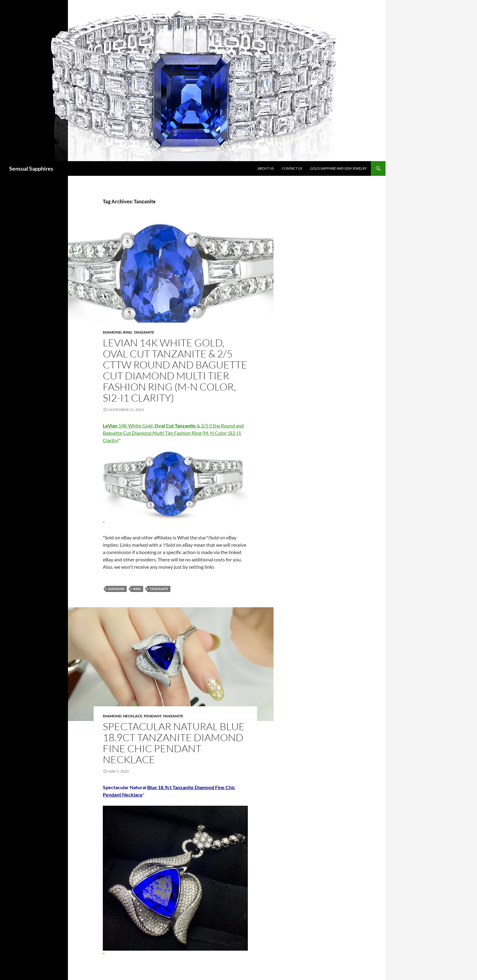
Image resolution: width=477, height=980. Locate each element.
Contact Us (292, 168)
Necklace (133, 716)
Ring (128, 332)
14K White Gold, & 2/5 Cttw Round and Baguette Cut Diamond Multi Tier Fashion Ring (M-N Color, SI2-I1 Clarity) (173, 433)
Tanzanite (144, 332)
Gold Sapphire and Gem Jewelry (339, 168)
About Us (266, 168)
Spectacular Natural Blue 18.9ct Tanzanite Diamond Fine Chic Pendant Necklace (174, 743)
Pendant (153, 716)
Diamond (112, 332)
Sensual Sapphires (31, 168)
